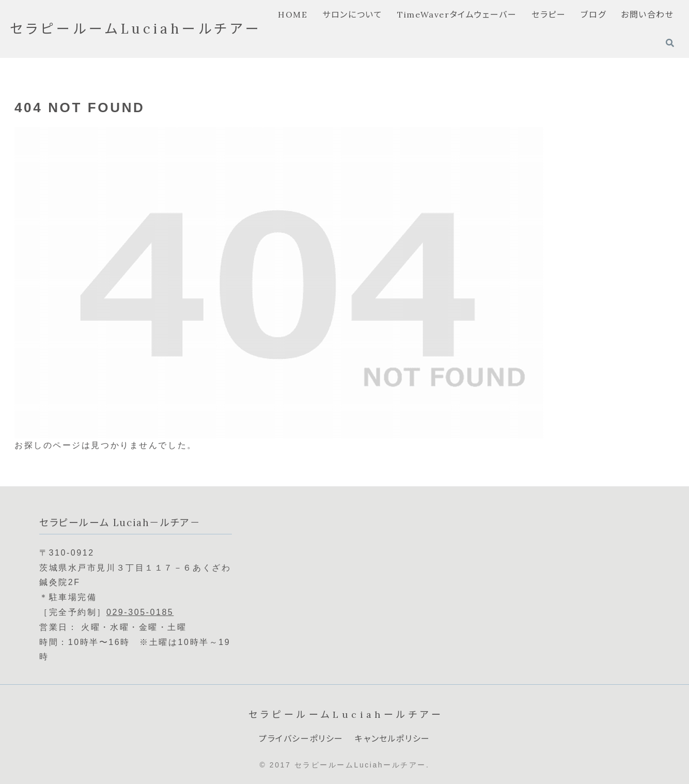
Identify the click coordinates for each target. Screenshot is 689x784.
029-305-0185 (140, 612)
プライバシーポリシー (301, 739)
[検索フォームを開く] (670, 43)
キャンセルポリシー (392, 739)
